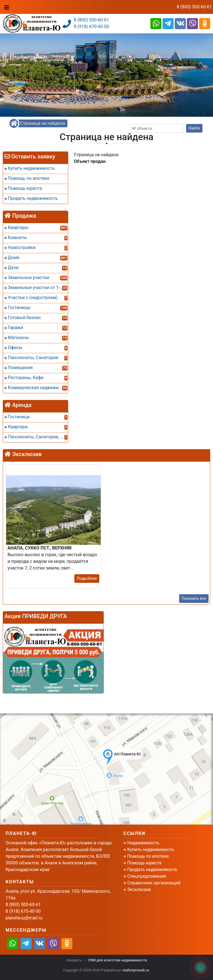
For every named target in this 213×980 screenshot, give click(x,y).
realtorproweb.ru (136, 970)
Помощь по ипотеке (148, 856)
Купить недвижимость (151, 850)
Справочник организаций (154, 883)
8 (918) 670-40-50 (91, 27)
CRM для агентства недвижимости (117, 960)
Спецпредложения (147, 876)
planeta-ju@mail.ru (24, 918)
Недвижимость (143, 843)
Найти (194, 128)
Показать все (194, 598)
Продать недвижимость (152, 870)
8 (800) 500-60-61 (194, 7)
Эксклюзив (139, 890)
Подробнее (87, 578)
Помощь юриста (144, 863)
